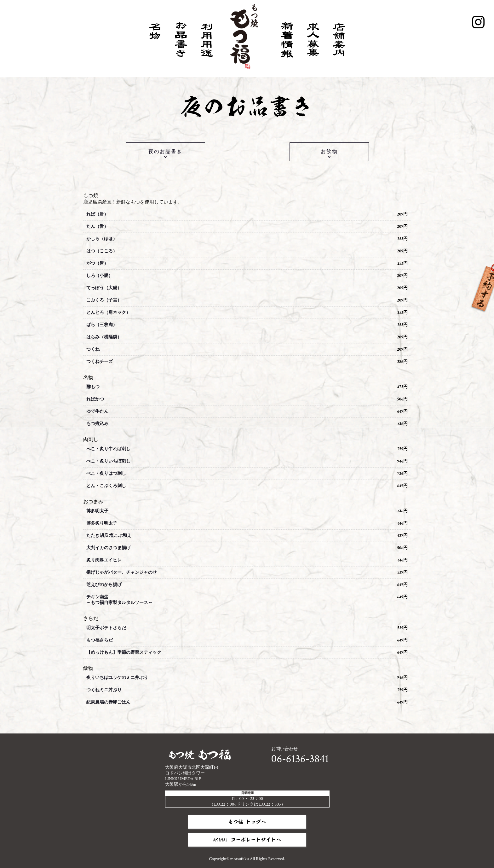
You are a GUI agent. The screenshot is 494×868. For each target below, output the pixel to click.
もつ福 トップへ (247, 822)
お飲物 (329, 152)
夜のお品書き (165, 152)
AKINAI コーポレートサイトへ (247, 840)
